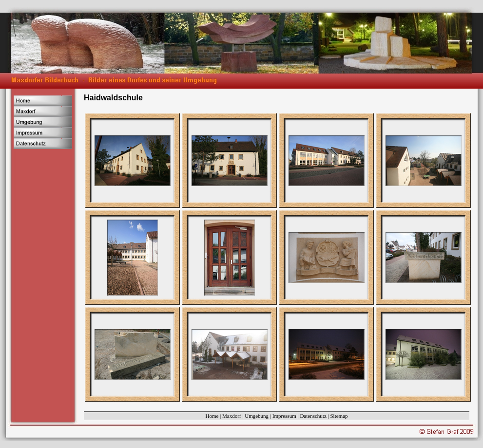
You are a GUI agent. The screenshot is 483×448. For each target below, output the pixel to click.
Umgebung (257, 416)
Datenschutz (313, 416)
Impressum (284, 416)
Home (212, 416)
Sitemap (339, 416)
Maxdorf (232, 416)
